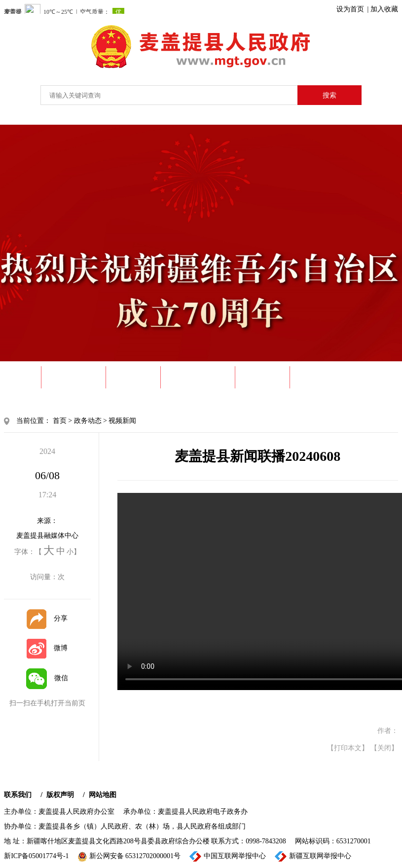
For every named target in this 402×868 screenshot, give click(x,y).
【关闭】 (384, 748)
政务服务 (262, 377)
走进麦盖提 (73, 377)
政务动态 (133, 377)
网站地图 (103, 795)
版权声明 (60, 795)
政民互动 (317, 377)
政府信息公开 (198, 377)
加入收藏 (384, 9)
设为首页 (350, 9)
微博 (47, 648)
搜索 (329, 95)
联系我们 (18, 795)
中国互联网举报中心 (228, 856)
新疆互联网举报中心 (313, 856)
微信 (47, 678)
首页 (60, 421)
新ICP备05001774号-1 (36, 856)
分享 (47, 618)
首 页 (22, 377)
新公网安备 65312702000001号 (129, 857)
